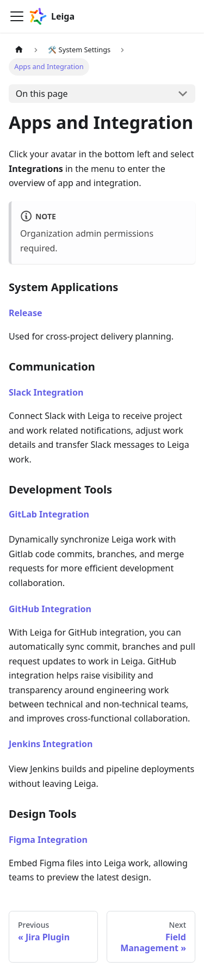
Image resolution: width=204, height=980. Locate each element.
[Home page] (19, 50)
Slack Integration (46, 392)
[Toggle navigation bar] (17, 16)
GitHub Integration (50, 609)
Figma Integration (48, 840)
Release (26, 313)
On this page (42, 94)
